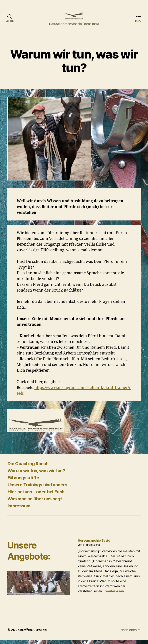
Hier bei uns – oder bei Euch (36, 495)
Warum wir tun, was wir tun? (36, 474)
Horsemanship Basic (94, 544)
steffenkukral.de (33, 634)
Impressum (19, 510)
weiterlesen (115, 595)
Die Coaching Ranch (28, 467)
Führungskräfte (23, 481)
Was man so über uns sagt (35, 502)
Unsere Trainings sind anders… (39, 488)
